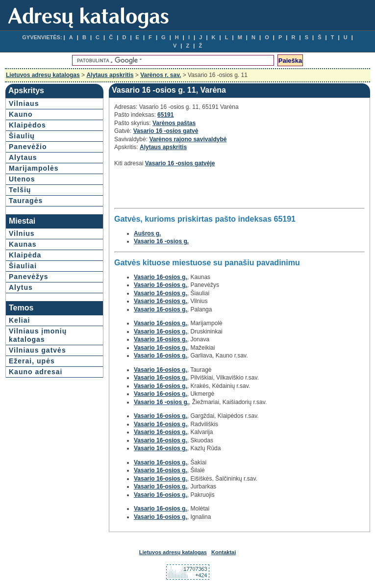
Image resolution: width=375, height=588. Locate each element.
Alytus (21, 287)
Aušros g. (147, 233)
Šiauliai (23, 266)
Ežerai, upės (32, 361)
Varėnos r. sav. (161, 75)
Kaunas (23, 244)
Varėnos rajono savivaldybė (188, 139)
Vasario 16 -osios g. (161, 241)
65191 (165, 115)
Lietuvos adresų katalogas (43, 75)
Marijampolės (34, 168)
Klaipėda (25, 255)
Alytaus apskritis (110, 75)
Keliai (19, 320)
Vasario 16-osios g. (161, 277)
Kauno (21, 114)
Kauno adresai (36, 372)
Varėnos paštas (174, 123)
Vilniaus (24, 103)
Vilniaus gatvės (37, 350)
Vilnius (22, 233)
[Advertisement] (229, 190)
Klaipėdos (27, 125)
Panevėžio (28, 147)
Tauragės (26, 201)
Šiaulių (22, 136)
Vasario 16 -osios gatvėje (180, 163)
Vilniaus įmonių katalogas (38, 335)
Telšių (20, 190)
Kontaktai (224, 552)
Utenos (22, 179)
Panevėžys (29, 277)
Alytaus (23, 157)
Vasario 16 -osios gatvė (166, 131)
